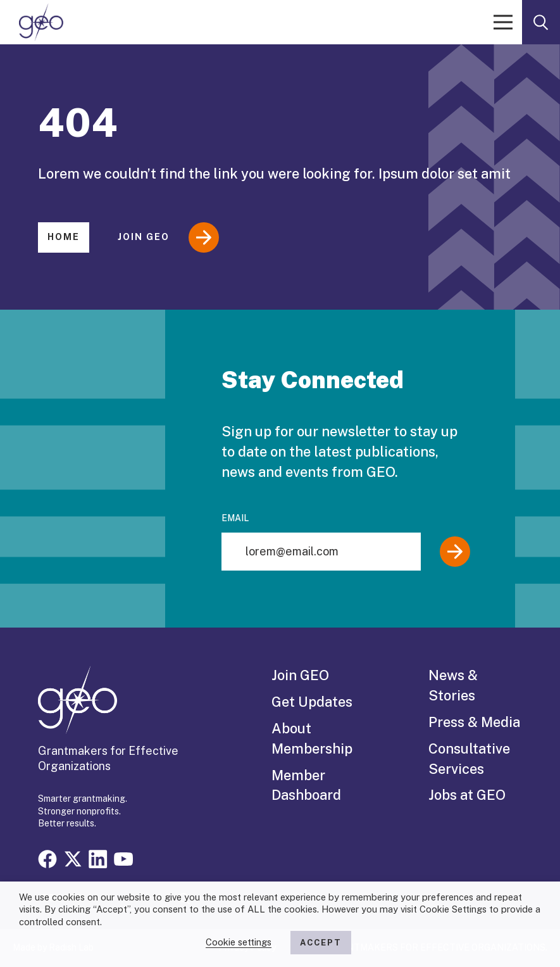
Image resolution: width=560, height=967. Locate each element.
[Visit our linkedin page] (98, 858)
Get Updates (312, 702)
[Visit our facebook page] (47, 858)
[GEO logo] (41, 22)
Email (235, 518)
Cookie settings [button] (239, 942)
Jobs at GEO (467, 795)
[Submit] (455, 552)
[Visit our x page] (73, 858)
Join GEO (168, 237)
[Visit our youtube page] (123, 858)
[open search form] (541, 22)
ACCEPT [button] (321, 943)
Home (64, 237)
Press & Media (474, 722)
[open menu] (503, 22)
